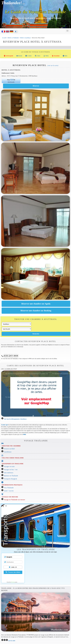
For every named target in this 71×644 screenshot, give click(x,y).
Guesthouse (8, 452)
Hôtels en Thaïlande (13, 38)
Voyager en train (9, 466)
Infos (65, 56)
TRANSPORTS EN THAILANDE (13, 464)
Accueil (4, 38)
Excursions (56, 56)
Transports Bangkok (10, 479)
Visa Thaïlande (9, 488)
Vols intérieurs (9, 473)
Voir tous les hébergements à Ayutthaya (15, 419)
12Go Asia (13, 582)
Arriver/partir (8, 56)
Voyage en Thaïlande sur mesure (14, 500)
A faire (38, 56)
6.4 (12, 79)
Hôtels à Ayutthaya (25, 38)
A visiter (28, 56)
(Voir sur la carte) (53, 65)
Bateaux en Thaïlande (11, 476)
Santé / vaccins (9, 491)
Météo (46, 56)
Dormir (19, 56)
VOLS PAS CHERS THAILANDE (13, 458)
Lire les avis (11, 82)
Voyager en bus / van (11, 470)
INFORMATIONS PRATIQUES (12, 485)
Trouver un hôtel (9, 449)
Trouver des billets (13, 572)
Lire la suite (12, 641)
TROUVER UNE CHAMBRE (11, 446)
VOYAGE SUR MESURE (10, 497)
